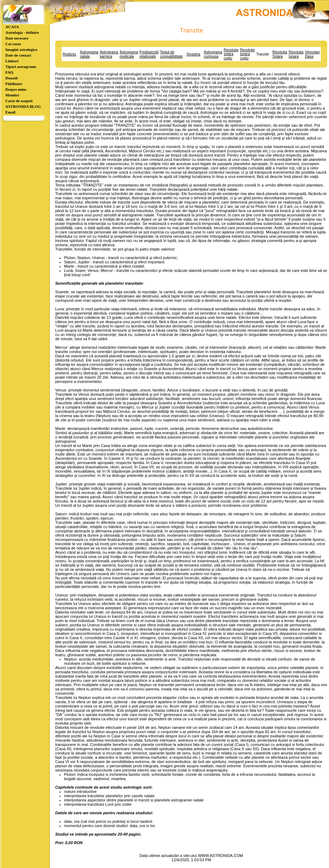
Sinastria (194, 54)
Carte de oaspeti (19, 101)
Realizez (69, 54)
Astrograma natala (89, 54)
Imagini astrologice (21, 49)
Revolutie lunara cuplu (247, 54)
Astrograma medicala (129, 54)
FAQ (9, 72)
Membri (12, 95)
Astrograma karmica (109, 54)
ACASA (12, 27)
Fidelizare (14, 84)
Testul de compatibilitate (171, 54)
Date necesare (17, 38)
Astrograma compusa (213, 54)
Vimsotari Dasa (312, 54)
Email (10, 112)
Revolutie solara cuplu (231, 54)
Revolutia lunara (296, 54)
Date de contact (18, 55)
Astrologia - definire (22, 32)
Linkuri (12, 61)
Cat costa (13, 44)
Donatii (12, 78)
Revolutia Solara (280, 54)
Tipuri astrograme (21, 67)
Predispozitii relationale (149, 54)
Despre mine (16, 89)
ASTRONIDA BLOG (23, 106)
